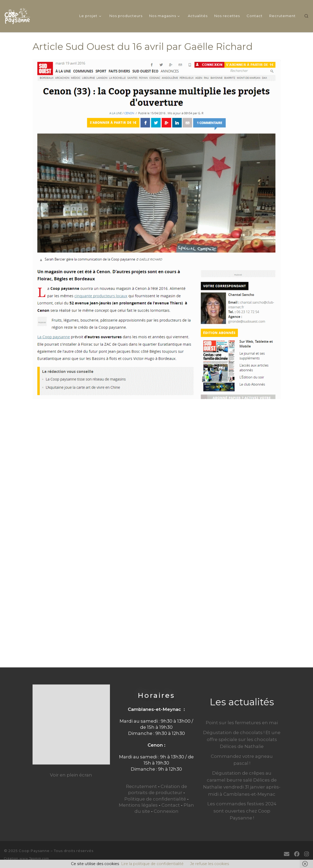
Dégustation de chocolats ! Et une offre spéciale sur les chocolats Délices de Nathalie (242, 739)
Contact (171, 805)
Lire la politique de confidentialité (152, 864)
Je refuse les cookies (209, 864)
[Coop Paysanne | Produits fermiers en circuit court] (17, 15)
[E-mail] (287, 854)
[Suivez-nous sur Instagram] (307, 854)
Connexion (166, 811)
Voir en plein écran (71, 775)
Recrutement (141, 786)
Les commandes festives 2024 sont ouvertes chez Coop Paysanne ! (242, 811)
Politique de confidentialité (155, 799)
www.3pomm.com (34, 858)
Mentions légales (138, 805)
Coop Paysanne (34, 851)
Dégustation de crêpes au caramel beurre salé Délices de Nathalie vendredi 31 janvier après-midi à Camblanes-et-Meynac (242, 784)
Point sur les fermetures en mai (242, 723)
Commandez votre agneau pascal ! (242, 760)
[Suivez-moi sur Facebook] (297, 854)
